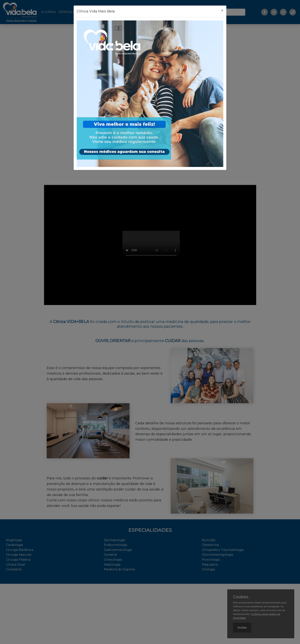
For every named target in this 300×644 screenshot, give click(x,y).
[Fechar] (222, 11)
